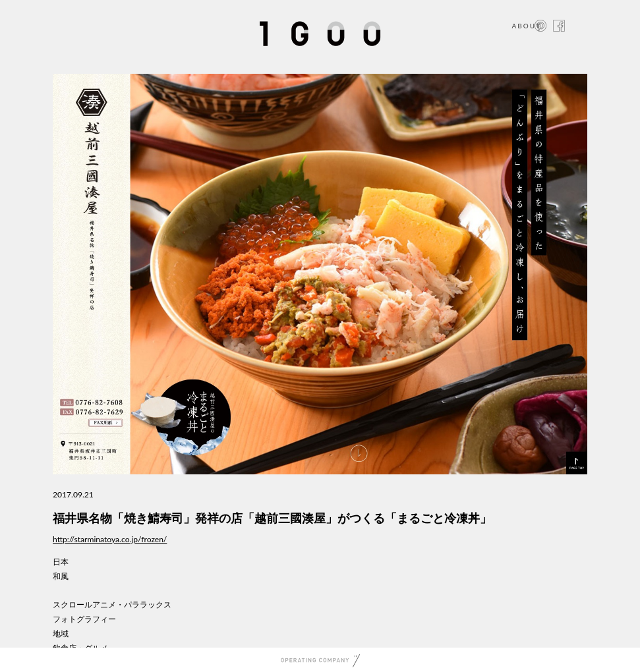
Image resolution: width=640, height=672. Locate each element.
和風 (61, 576)
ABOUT (526, 26)
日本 (61, 562)
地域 (61, 633)
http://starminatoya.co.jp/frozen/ (110, 539)
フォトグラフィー (84, 619)
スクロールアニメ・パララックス (112, 604)
